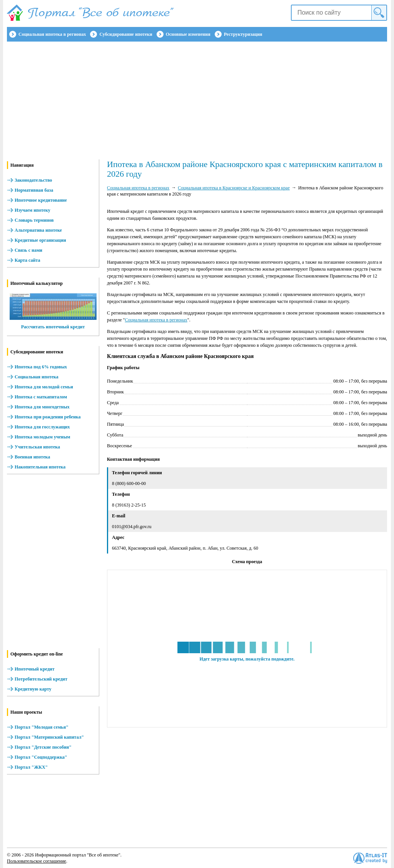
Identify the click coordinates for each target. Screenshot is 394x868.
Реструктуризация (243, 34)
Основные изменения (188, 34)
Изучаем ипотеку (33, 210)
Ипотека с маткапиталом (41, 397)
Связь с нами (28, 250)
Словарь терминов (34, 220)
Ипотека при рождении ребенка (48, 417)
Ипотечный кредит (35, 669)
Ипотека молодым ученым (42, 437)
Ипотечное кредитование (41, 200)
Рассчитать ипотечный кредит (53, 327)
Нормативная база (34, 190)
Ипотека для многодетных (42, 407)
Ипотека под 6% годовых (41, 367)
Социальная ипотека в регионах (52, 34)
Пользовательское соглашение (37, 861)
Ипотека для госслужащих (42, 427)
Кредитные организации (40, 240)
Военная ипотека (32, 457)
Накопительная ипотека (40, 467)
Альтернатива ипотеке (38, 230)
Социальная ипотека (37, 377)
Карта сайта (28, 260)
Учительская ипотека (37, 447)
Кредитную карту (33, 689)
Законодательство (33, 180)
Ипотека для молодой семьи (44, 387)
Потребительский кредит (41, 679)
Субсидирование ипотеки (126, 34)
